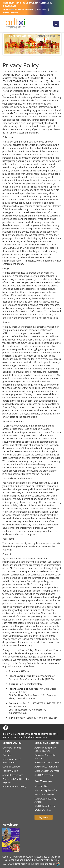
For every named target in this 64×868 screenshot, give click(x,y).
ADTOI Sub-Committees (47, 762)
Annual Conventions (13, 775)
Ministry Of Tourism (27, 3)
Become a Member (45, 794)
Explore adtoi (20, 36)
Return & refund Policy (14, 787)
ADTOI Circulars (43, 810)
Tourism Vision (10, 771)
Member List (41, 786)
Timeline (7, 755)
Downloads (10, 6)
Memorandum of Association (11, 761)
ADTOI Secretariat (44, 775)
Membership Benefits (46, 790)
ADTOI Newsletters (45, 806)
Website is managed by (46, 864)
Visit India (9, 3)
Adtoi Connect (11, 13)
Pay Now (42, 9)
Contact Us (46, 3)
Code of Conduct (11, 767)
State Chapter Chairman (47, 771)
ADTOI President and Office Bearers (46, 749)
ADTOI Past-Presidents (47, 767)
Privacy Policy (31, 860)
